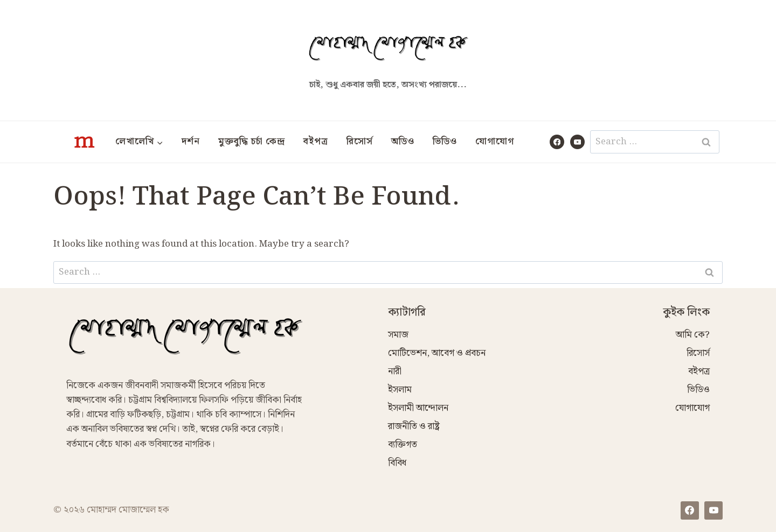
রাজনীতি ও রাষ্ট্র (414, 426)
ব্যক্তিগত (403, 445)
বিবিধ (397, 463)
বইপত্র (316, 142)
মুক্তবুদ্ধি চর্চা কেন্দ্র (252, 142)
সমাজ (398, 335)
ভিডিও (445, 142)
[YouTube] (577, 142)
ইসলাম (400, 390)
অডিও (403, 142)
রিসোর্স (360, 142)
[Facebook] (557, 142)
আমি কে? (693, 335)
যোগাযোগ (495, 142)
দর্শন (191, 142)
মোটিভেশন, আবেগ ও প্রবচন (437, 353)
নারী (395, 372)
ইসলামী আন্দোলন (418, 408)
